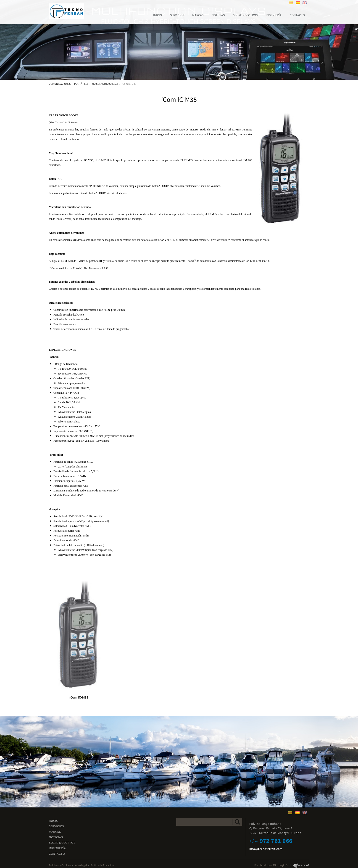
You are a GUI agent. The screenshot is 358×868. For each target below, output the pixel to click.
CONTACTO (57, 854)
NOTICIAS (56, 837)
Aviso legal (81, 865)
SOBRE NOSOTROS (62, 843)
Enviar (237, 822)
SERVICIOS (56, 826)
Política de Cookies (60, 865)
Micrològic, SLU (282, 865)
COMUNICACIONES (60, 84)
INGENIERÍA (57, 848)
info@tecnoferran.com (266, 849)
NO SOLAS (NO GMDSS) (105, 84)
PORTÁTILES (81, 84)
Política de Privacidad (103, 865)
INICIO (54, 821)
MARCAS (55, 832)
